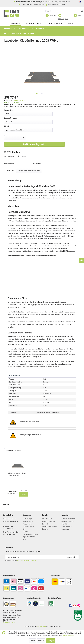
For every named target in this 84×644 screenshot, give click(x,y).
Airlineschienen (47, 519)
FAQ (24, 529)
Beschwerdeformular (68, 519)
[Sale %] (70, 24)
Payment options (28, 526)
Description (10, 170)
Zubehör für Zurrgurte (49, 526)
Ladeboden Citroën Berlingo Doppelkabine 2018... (16, 474)
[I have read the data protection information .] (6, 560)
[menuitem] (65, 11)
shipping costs (42, 626)
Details (23, 494)
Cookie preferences (68, 521)
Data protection (67, 526)
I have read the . (22, 561)
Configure (51, 641)
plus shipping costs (19, 101)
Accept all (41, 641)
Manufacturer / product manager (29, 170)
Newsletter (65, 524)
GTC (24, 539)
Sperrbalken (46, 524)
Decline (32, 641)
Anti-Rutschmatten (48, 521)
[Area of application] (34, 24)
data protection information (27, 561)
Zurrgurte (45, 529)
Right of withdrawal (29, 537)
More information (9, 622)
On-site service (27, 524)
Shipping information (31, 534)
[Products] (15, 24)
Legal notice (65, 529)
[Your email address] (35, 557)
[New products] (55, 24)
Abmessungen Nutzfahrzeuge (28, 520)
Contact (25, 532)
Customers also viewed (14, 451)
